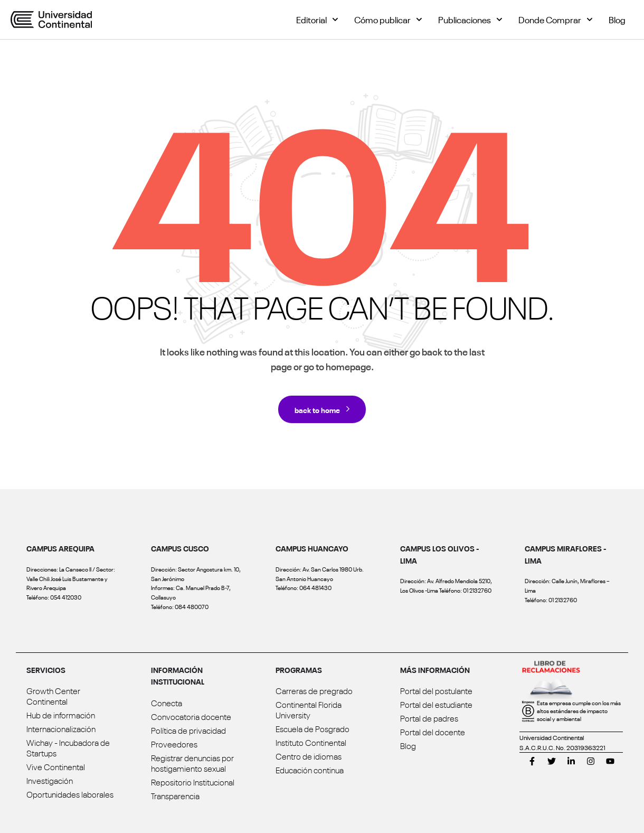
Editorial (317, 20)
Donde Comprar (556, 20)
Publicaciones (470, 20)
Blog (617, 19)
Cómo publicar (388, 20)
